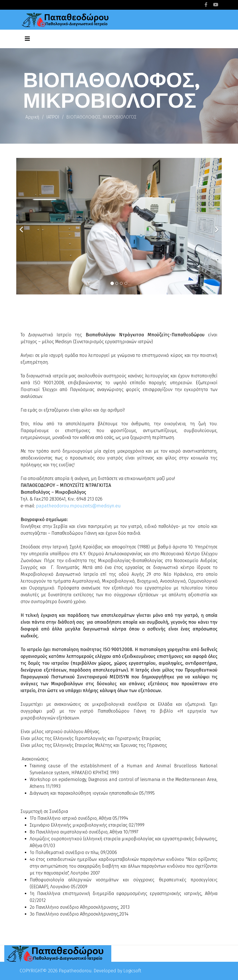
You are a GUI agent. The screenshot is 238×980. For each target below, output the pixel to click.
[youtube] (216, 5)
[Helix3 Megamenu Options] (27, 39)
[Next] (216, 226)
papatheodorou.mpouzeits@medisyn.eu (78, 506)
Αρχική (32, 117)
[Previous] (22, 226)
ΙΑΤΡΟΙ (53, 117)
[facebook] (206, 5)
